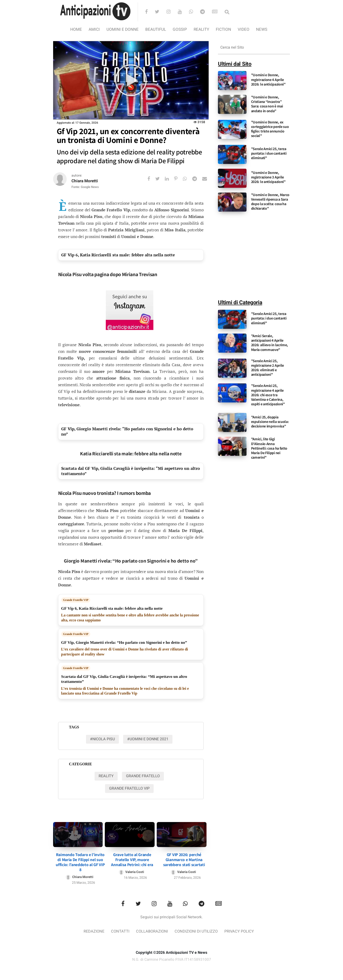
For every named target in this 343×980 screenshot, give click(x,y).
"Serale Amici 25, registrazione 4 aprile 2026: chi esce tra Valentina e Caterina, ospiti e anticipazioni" (268, 395)
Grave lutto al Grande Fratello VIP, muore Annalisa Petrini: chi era (132, 858)
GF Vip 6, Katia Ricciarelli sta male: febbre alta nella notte (118, 255)
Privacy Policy (242, 930)
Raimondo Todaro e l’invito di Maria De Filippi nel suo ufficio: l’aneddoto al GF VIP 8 (80, 860)
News (262, 29)
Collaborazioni (151, 930)
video (244, 29)
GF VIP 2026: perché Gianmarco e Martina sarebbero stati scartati (184, 858)
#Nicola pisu (102, 739)
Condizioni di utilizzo (197, 930)
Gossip (180, 29)
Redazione (91, 930)
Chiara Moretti (86, 181)
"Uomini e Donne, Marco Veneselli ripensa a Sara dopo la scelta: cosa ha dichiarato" (270, 202)
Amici (94, 29)
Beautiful (156, 29)
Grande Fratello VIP (76, 600)
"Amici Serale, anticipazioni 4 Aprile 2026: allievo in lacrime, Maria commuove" (270, 343)
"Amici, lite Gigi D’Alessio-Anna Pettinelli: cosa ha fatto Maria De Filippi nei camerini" (269, 448)
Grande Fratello (143, 776)
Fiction (223, 29)
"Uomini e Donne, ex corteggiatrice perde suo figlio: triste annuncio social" (270, 129)
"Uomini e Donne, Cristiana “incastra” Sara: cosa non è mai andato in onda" (267, 104)
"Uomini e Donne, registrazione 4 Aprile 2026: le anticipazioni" (268, 79)
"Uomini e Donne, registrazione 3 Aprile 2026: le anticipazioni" (268, 177)
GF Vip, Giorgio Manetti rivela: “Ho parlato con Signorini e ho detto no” (127, 432)
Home (76, 29)
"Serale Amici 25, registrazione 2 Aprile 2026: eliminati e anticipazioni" (267, 368)
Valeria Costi (135, 870)
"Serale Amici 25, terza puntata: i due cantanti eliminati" (269, 153)
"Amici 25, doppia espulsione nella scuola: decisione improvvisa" (270, 422)
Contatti (118, 930)
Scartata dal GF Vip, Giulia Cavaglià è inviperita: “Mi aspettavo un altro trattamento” (131, 471)
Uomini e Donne (123, 29)
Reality (201, 29)
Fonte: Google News (85, 187)
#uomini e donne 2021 (148, 739)
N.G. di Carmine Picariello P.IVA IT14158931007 (171, 958)
